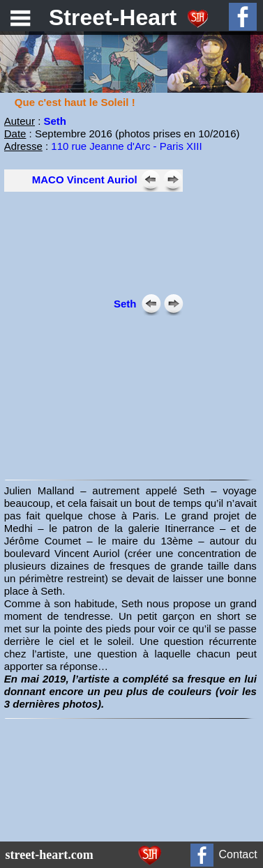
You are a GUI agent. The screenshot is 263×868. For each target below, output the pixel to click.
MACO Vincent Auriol (85, 180)
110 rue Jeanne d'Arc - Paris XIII (126, 146)
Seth (55, 121)
